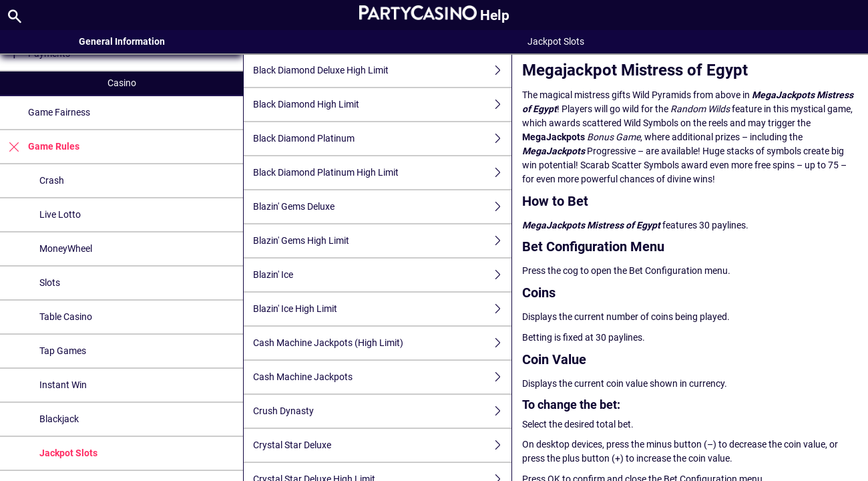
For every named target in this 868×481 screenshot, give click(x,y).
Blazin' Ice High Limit (382, 309)
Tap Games (63, 351)
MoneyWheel (66, 249)
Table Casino (66, 317)
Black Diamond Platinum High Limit (382, 173)
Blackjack (59, 419)
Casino (122, 83)
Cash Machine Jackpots (382, 377)
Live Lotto (60, 214)
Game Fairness (59, 112)
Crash (52, 180)
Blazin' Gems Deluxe (382, 207)
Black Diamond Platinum (382, 139)
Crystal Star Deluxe (382, 445)
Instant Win (63, 385)
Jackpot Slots (68, 453)
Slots (50, 283)
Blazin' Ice (382, 275)
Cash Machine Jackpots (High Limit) (382, 343)
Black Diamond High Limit (382, 105)
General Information (122, 41)
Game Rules (40, 147)
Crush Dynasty (382, 411)
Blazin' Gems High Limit (382, 241)
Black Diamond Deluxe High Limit (382, 70)
